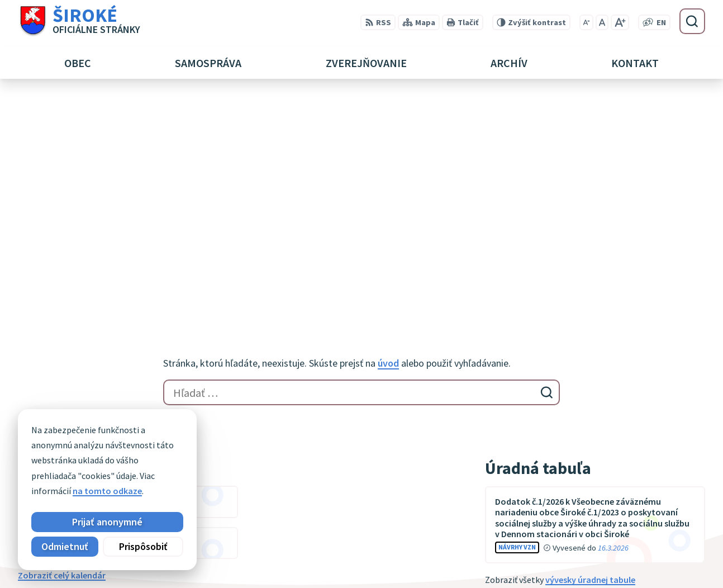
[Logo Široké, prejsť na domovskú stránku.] (79, 21)
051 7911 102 (621, 546)
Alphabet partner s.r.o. (164, 453)
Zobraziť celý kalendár (62, 353)
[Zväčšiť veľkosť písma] (620, 22)
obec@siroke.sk (628, 559)
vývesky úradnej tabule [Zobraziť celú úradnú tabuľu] (590, 357)
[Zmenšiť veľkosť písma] (586, 22)
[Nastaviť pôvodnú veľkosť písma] (602, 22)
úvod (388, 141)
